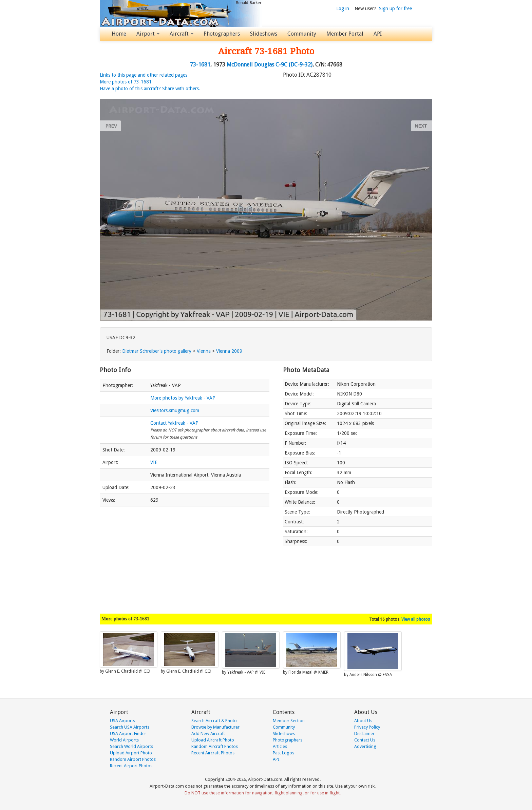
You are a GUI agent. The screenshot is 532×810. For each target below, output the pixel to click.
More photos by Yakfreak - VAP (183, 398)
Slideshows (264, 34)
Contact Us (365, 740)
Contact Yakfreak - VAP (174, 423)
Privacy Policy (367, 727)
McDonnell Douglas (250, 65)
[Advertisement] (185, 557)
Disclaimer (364, 734)
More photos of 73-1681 (126, 82)
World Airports (124, 740)
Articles (280, 746)
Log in (343, 8)
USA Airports (122, 721)
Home (119, 34)
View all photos (416, 619)
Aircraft (182, 34)
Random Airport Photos (133, 759)
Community (302, 34)
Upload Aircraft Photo (213, 740)
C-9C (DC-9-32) (294, 65)
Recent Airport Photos (131, 766)
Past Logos (283, 753)
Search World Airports (131, 746)
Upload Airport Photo (131, 753)
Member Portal (345, 34)
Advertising (365, 746)
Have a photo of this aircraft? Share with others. (150, 89)
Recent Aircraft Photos (213, 753)
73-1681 (200, 65)
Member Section (289, 721)
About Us (363, 721)
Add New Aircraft (208, 734)
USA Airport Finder (128, 734)
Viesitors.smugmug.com (175, 410)
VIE (154, 462)
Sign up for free (395, 8)
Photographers (222, 34)
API (378, 34)
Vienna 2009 (229, 351)
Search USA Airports (130, 727)
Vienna (204, 351)
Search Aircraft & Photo (214, 721)
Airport (148, 34)
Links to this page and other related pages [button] (144, 75)
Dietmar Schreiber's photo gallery (157, 351)
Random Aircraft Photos (215, 746)
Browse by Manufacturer (215, 727)
